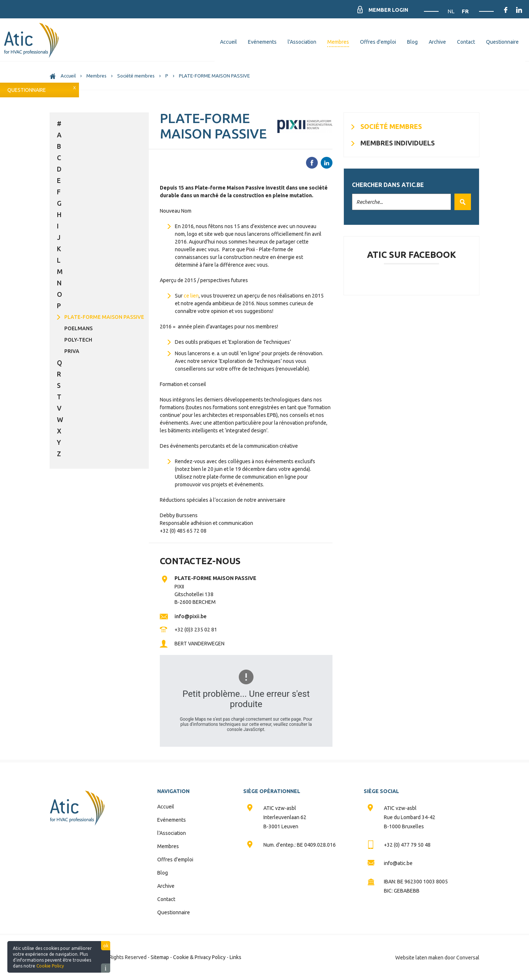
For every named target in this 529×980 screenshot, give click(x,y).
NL (451, 11)
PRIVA (72, 351)
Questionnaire (27, 90)
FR (465, 11)
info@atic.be (398, 863)
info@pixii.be (190, 616)
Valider (461, 202)
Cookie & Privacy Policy (199, 957)
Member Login (388, 10)
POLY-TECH (78, 340)
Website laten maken (419, 958)
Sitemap (160, 957)
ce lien (191, 296)
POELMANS (78, 328)
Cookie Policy (50, 966)
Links (235, 957)
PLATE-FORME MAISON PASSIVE (104, 317)
